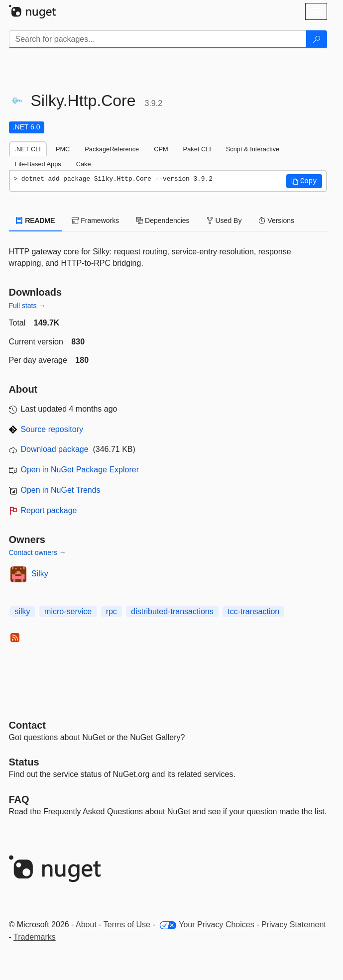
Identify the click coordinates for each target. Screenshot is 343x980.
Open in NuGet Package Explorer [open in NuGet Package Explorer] (80, 470)
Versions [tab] (276, 220)
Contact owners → (38, 552)
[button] (304, 181)
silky (23, 611)
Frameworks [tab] (95, 220)
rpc (112, 611)
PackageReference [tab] (112, 149)
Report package (49, 510)
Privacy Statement (294, 925)
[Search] (317, 39)
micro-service (68, 611)
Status (24, 762)
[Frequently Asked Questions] (19, 799)
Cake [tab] (84, 164)
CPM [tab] (161, 149)
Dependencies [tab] (163, 220)
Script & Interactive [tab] (253, 149)
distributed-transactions (172, 611)
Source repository (52, 429)
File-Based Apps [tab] (38, 164)
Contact (27, 725)
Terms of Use (127, 925)
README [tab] (36, 220)
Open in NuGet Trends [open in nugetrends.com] (61, 490)
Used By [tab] (224, 220)
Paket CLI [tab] (197, 149)
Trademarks (35, 937)
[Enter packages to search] (158, 39)
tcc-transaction (253, 611)
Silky (40, 574)
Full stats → (27, 306)
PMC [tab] (63, 149)
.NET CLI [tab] (28, 149)
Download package (55, 449)
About (86, 925)
